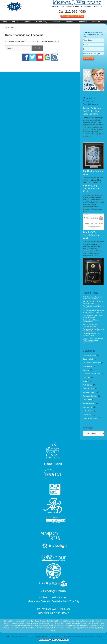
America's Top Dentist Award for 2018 (92, 235)
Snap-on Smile (88, 407)
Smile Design (87, 400)
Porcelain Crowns (89, 389)
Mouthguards (75, 626)
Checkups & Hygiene (41, 626)
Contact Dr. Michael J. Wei (72, 16)
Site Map (7, 621)
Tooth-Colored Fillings (29, 628)
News (85, 381)
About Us (14, 22)
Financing (83, 22)
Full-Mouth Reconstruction (92, 363)
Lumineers (86, 378)
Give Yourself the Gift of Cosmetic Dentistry (91, 325)
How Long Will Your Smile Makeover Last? (92, 335)
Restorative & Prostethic (89, 626)
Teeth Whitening (88, 411)
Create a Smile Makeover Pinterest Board (91, 321)
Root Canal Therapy (64, 628)
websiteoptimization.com (94, 636)
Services (27, 22)
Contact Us (95, 22)
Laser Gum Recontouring (91, 374)
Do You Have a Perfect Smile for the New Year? (93, 316)
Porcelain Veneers (89, 392)
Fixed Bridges (15, 628)
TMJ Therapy (65, 626)
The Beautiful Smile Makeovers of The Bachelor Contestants (93, 312)
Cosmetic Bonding (32, 623)
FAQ (95, 628)
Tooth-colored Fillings (90, 418)
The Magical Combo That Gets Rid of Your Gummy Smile (93, 330)
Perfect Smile (87, 385)
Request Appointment (83, 621)
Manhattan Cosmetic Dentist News (90, 101)
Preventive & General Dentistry (22, 626)
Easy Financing (97, 621)
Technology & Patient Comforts (82, 628)
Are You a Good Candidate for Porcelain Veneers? (93, 302)
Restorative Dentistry (90, 396)
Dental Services (40, 621)
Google (53, 630)
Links (100, 628)
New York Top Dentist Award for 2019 (92, 189)
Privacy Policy (29, 621)
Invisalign (86, 370)
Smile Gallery (42, 22)
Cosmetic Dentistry (89, 355)
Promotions (55, 22)
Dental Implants (88, 359)
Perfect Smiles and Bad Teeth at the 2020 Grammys (92, 111)
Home (4, 22)
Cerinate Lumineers (93, 623)
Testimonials (69, 22)
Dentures (41, 628)
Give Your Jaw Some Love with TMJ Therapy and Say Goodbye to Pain (93, 340)
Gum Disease (88, 366)
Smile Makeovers (89, 404)
